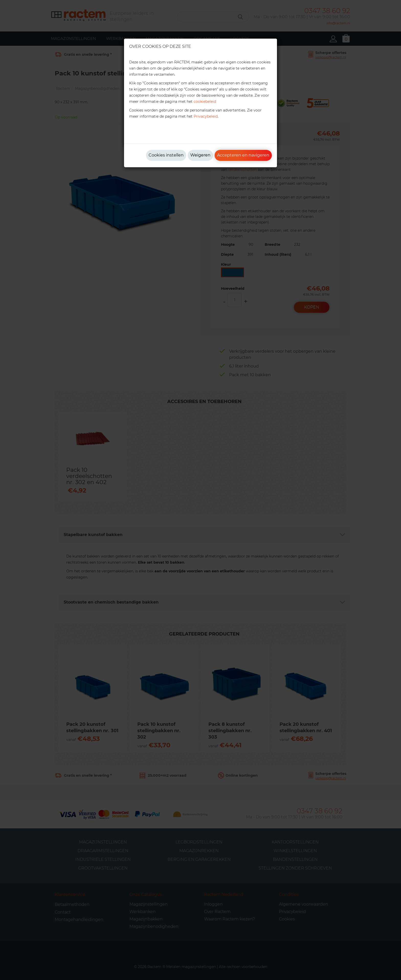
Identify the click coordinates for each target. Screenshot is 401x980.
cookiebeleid (205, 102)
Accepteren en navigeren (243, 155)
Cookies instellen (166, 155)
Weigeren (200, 155)
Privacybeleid (206, 116)
